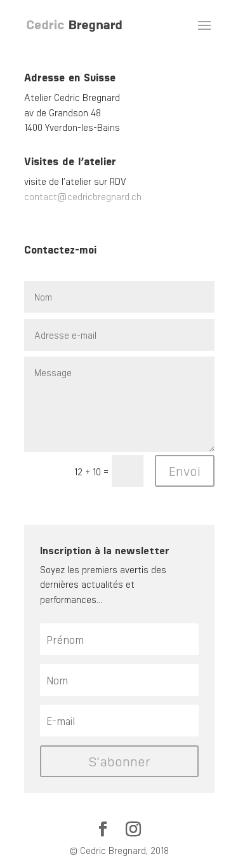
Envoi (185, 471)
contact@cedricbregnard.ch (83, 196)
